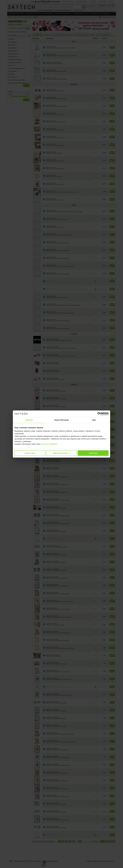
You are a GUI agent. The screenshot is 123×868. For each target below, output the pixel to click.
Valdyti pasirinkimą (62, 453)
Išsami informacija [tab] (62, 420)
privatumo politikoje (49, 444)
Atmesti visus (30, 453)
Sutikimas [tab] (29, 420)
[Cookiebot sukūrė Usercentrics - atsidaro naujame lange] (99, 414)
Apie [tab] (94, 420)
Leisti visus (93, 453)
